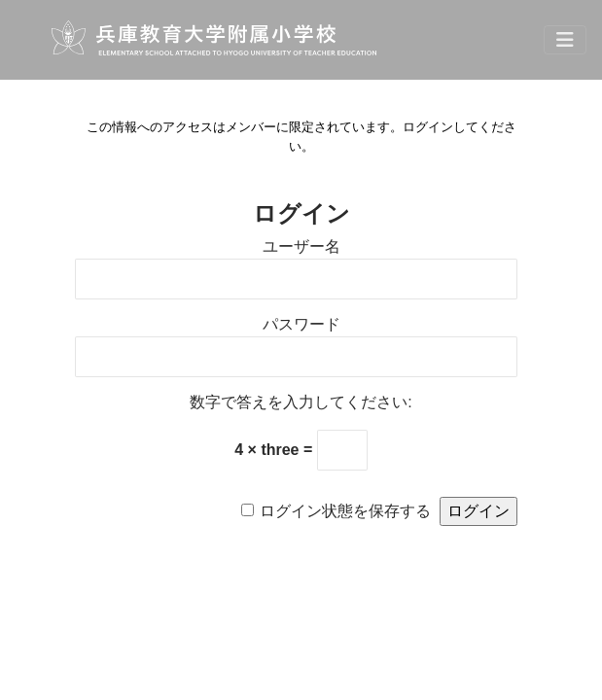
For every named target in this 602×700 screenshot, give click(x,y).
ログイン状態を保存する (345, 511)
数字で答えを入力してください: (301, 402)
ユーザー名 (301, 246)
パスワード (301, 324)
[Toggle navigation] (565, 40)
